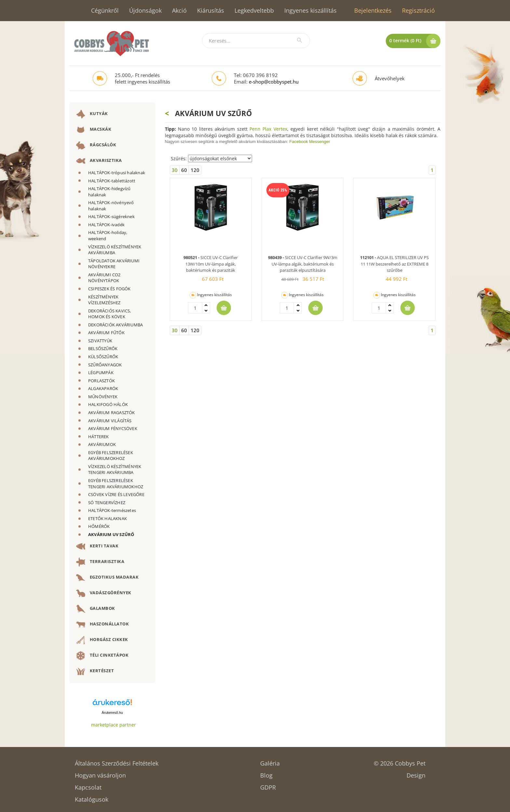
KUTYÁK (92, 114)
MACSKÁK (94, 130)
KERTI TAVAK (97, 546)
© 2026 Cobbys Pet (400, 761)
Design (416, 773)
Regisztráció (418, 10)
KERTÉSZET (95, 671)
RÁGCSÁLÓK (96, 145)
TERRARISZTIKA (100, 562)
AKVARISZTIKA (99, 161)
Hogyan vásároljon (100, 773)
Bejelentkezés (373, 10)
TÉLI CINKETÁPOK (102, 656)
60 (184, 170)
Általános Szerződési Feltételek (117, 761)
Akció (179, 10)
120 (195, 170)
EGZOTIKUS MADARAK (107, 578)
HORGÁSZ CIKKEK (102, 640)
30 (175, 170)
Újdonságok (145, 10)
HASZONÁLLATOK (102, 624)
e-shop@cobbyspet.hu (274, 82)
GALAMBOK (96, 609)
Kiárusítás (211, 10)
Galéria (270, 761)
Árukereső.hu (112, 713)
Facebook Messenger (310, 142)
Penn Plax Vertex (268, 129)
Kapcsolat (88, 785)
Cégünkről (105, 10)
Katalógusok (92, 797)
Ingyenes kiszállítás (310, 10)
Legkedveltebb (254, 10)
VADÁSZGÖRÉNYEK (104, 593)
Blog (266, 773)
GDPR (268, 785)
